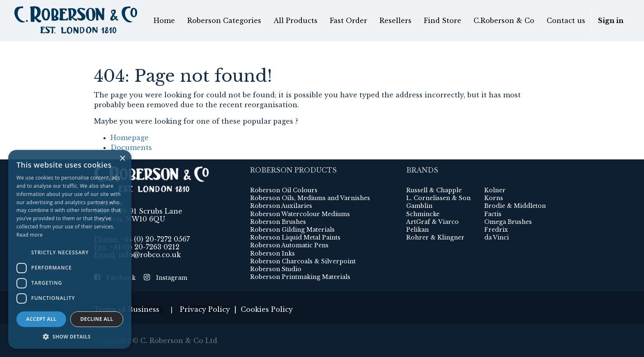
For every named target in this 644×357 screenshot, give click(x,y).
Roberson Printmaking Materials (300, 277)
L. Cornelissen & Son (438, 198)
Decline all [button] (97, 319)
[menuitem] (164, 21)
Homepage (130, 138)
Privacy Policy (205, 309)
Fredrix (496, 230)
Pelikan (417, 230)
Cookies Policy (267, 309)
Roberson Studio (276, 269)
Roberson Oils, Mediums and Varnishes (310, 198)
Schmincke (423, 214)
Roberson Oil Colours (284, 190)
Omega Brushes (508, 222)
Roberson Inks (273, 253)
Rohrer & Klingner (435, 237)
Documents (131, 147)
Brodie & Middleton (515, 206)
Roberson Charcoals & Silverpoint (303, 261)
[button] (70, 336)
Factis (493, 214)
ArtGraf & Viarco (432, 222)
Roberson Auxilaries (281, 206)
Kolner (495, 190)
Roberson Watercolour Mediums (300, 214)
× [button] (122, 159)
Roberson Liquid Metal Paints (295, 237)
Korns (494, 198)
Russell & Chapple (434, 190)
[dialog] (70, 249)
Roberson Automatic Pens (289, 245)
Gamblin (419, 206)
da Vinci (497, 237)
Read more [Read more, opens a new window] (30, 235)
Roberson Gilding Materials (292, 230)
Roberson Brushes (278, 222)
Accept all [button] (41, 319)
